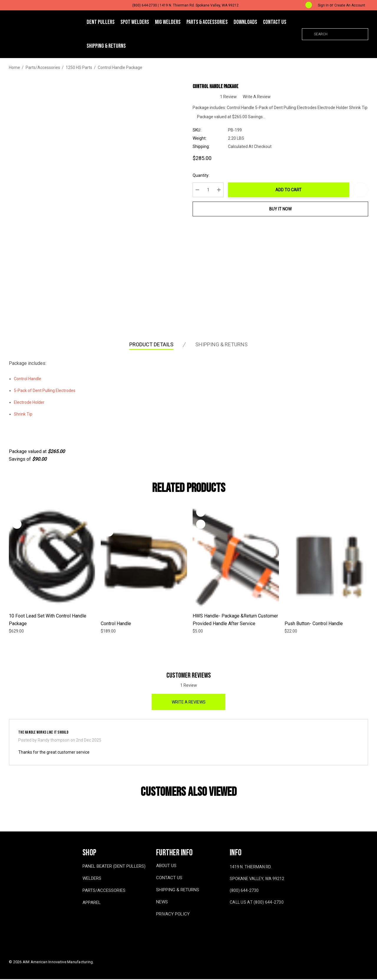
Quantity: (204, 176)
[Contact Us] (275, 22)
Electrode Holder (29, 403)
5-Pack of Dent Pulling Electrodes (45, 392)
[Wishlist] (17, 513)
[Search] (308, 34)
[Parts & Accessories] (207, 22)
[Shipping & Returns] (106, 46)
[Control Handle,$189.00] (144, 565)
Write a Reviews (189, 703)
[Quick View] (17, 525)
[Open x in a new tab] (257, 920)
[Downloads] (245, 22)
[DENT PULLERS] (101, 22)
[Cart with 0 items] (304, 5)
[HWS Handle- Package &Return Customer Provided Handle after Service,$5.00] (236, 557)
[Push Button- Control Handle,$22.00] (328, 565)
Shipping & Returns (221, 346)
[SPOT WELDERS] (135, 22)
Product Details (151, 346)
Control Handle (28, 380)
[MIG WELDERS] (168, 22)
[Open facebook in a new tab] (231, 920)
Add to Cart (290, 191)
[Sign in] (323, 5)
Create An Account (350, 5)
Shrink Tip (23, 415)
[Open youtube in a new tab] (243, 920)
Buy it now (282, 210)
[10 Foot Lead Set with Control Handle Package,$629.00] (52, 557)
